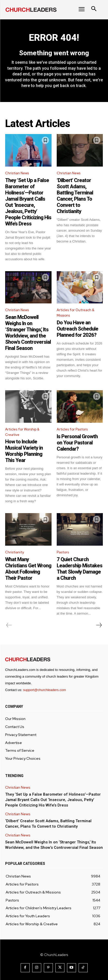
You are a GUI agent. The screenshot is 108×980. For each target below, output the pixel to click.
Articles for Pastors (72, 429)
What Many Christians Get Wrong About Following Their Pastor (28, 569)
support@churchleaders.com (44, 690)
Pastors (63, 552)
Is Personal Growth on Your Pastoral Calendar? (77, 443)
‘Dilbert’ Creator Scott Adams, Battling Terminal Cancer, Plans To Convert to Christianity (75, 196)
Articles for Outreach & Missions (76, 313)
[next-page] (99, 625)
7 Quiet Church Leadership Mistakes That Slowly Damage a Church (80, 569)
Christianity (15, 552)
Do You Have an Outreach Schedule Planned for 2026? (77, 329)
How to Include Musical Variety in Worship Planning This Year (24, 451)
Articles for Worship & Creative (22, 432)
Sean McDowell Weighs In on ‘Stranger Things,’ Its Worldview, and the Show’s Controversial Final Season (28, 333)
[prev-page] (9, 625)
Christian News (17, 173)
